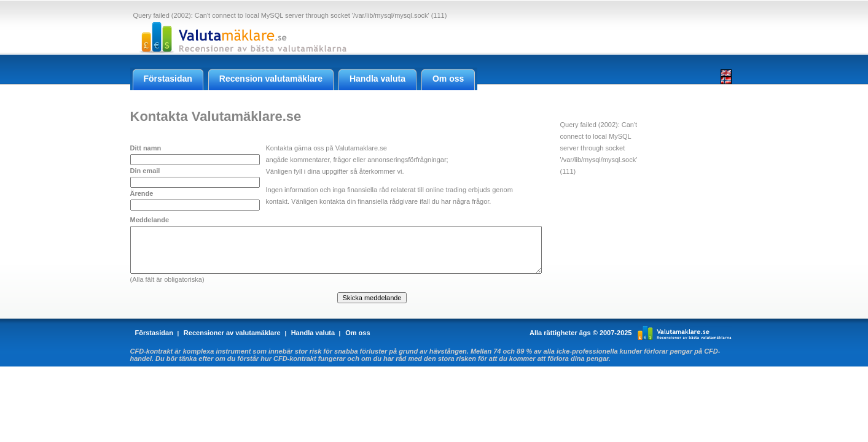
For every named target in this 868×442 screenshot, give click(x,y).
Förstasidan (154, 333)
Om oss (358, 333)
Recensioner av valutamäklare (232, 333)
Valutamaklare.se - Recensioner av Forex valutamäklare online (240, 37)
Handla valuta (313, 333)
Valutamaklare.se (685, 333)
